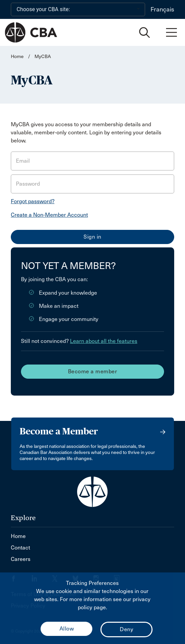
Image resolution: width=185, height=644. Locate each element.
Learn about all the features (104, 341)
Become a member (93, 371)
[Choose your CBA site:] (78, 9)
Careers (21, 559)
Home (17, 57)
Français (162, 9)
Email (23, 161)
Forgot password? (33, 201)
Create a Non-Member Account (49, 215)
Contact (20, 548)
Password (28, 184)
